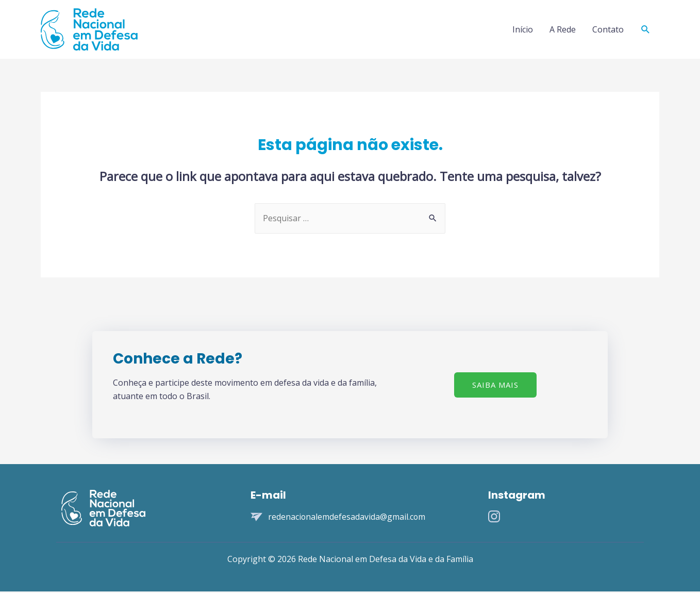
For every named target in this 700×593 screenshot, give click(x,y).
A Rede (563, 30)
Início (523, 30)
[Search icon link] (646, 30)
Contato (608, 30)
